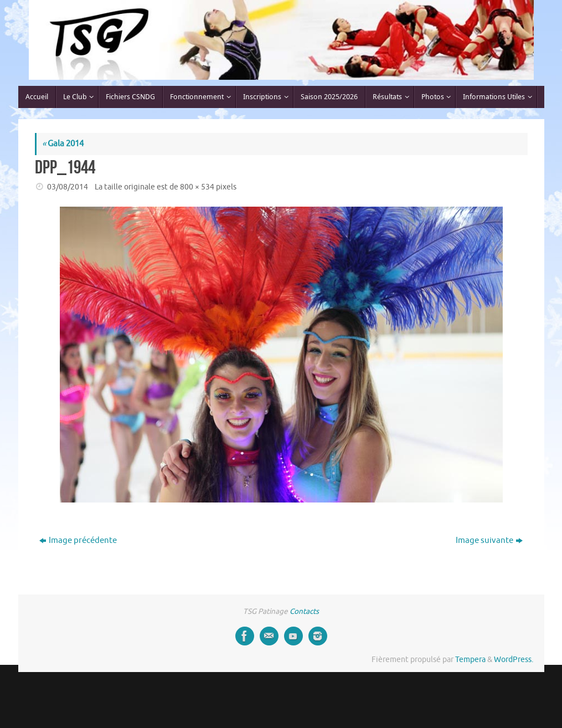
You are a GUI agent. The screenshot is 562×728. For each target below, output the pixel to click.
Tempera (470, 660)
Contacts (304, 611)
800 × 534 (197, 187)
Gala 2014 (63, 144)
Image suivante (489, 540)
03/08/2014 (68, 187)
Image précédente (78, 540)
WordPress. (514, 660)
